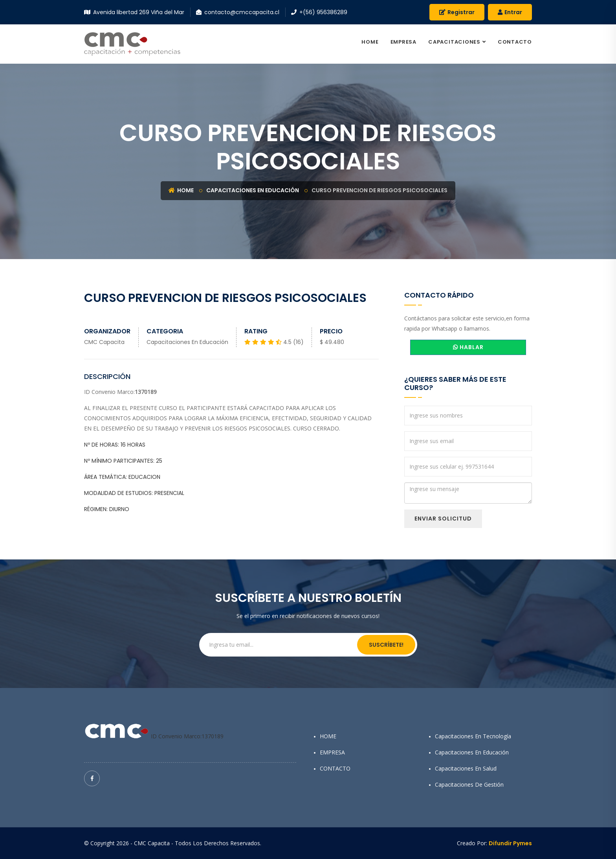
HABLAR (468, 347)
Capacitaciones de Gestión (469, 785)
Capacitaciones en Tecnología (473, 736)
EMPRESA (403, 42)
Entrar (510, 12)
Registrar (457, 12)
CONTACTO (515, 42)
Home (181, 190)
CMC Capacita (104, 342)
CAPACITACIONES (454, 42)
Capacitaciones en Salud (466, 768)
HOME (370, 42)
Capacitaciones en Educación (253, 190)
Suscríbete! (386, 645)
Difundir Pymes (510, 843)
